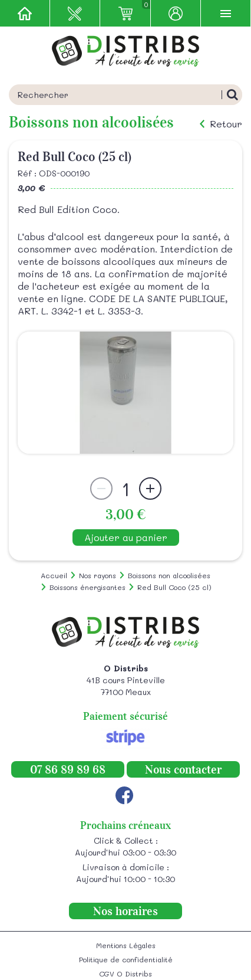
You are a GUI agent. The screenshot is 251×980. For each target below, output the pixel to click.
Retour (226, 124)
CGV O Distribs (125, 974)
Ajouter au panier (126, 537)
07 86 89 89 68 (68, 769)
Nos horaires (125, 911)
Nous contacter (183, 769)
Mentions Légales (126, 945)
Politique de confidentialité (126, 959)
